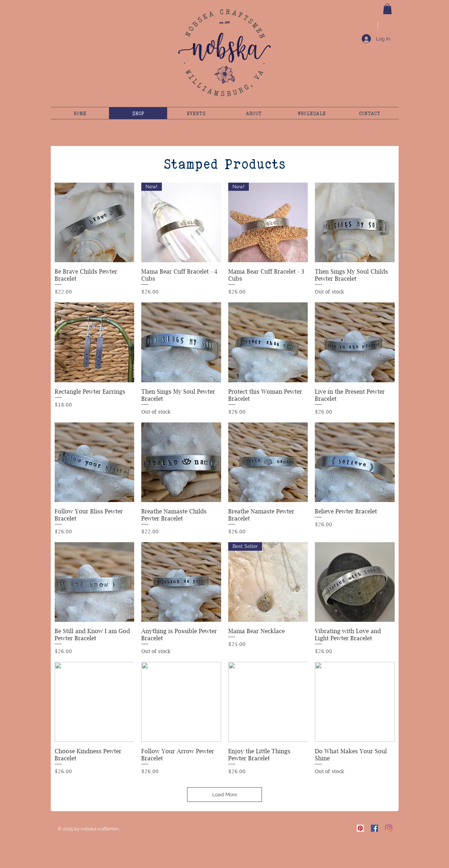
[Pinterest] (360, 828)
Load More (225, 794)
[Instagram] (389, 828)
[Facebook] (374, 828)
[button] (387, 9)
